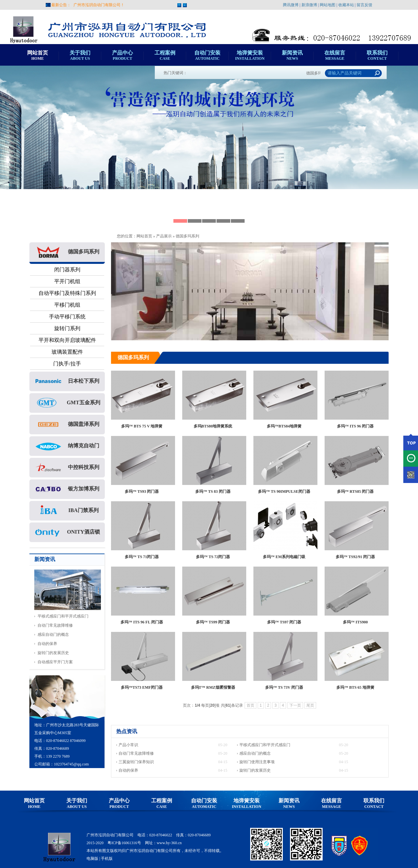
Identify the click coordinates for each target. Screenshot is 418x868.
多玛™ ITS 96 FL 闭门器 (142, 622)
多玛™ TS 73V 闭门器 (284, 687)
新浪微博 (309, 5)
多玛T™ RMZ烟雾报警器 (213, 687)
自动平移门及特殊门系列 (67, 293)
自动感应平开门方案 (55, 662)
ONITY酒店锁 (67, 532)
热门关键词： (175, 73)
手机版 (107, 859)
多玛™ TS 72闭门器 (213, 557)
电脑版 (92, 859)
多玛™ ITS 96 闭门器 (355, 426)
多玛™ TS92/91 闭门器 (355, 557)
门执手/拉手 (67, 364)
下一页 (295, 705)
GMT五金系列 (67, 403)
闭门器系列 (67, 270)
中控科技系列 (67, 468)
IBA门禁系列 (67, 511)
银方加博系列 (67, 489)
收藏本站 (346, 5)
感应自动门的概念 (53, 635)
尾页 (310, 705)
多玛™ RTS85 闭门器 (355, 491)
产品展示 (164, 236)
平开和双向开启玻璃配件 (67, 340)
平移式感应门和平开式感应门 (63, 616)
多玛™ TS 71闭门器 (142, 557)
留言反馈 (364, 5)
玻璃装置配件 (67, 352)
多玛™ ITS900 (355, 622)
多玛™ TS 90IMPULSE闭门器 (284, 491)
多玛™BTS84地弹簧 (284, 426)
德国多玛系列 (187, 236)
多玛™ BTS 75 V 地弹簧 (142, 426)
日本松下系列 (67, 381)
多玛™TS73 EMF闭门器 (142, 687)
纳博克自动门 (67, 446)
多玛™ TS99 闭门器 (213, 622)
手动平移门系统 (67, 317)
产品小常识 (128, 745)
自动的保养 (47, 644)
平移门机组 (67, 305)
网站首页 (144, 236)
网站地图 (328, 5)
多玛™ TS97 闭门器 (284, 622)
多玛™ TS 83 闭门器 (213, 491)
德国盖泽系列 (67, 425)
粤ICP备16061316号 (124, 843)
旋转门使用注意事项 (257, 762)
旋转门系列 (67, 328)
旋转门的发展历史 (53, 653)
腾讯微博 (291, 5)
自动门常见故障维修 (55, 625)
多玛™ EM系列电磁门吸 (284, 557)
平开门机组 (67, 281)
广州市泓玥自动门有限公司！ (99, 5)
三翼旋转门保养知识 (136, 762)
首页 (250, 705)
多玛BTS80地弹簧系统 (213, 426)
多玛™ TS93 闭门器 (142, 491)
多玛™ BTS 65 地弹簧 (355, 687)
